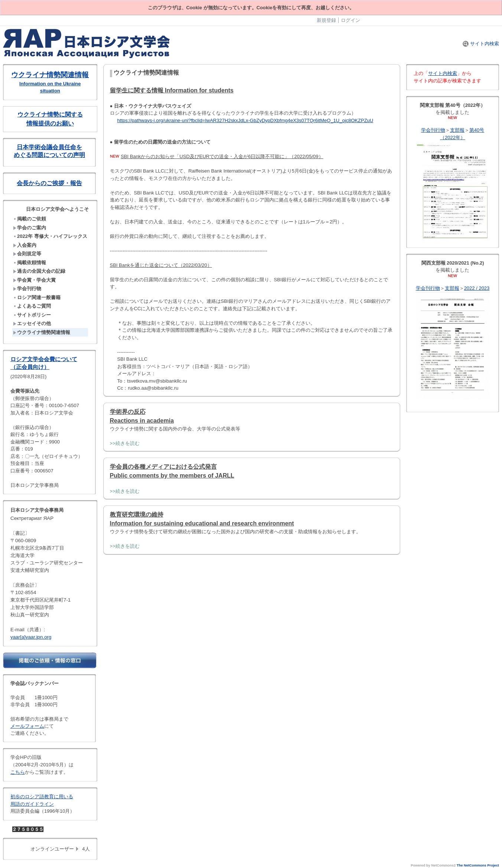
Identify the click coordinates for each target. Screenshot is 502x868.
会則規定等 (27, 254)
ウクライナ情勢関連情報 (50, 75)
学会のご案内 (30, 228)
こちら (18, 772)
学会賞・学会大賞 (34, 280)
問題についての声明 (58, 155)
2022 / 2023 (477, 288)
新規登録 (326, 20)
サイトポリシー (32, 315)
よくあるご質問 (32, 306)
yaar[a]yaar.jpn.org (31, 637)
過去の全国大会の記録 (39, 271)
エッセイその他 (32, 323)
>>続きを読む (125, 443)
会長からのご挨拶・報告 (49, 183)
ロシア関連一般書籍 (37, 297)
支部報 (457, 130)
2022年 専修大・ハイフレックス (50, 236)
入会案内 (25, 245)
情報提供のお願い (50, 123)
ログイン (351, 20)
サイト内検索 (481, 44)
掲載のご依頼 (30, 219)
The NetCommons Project (478, 865)
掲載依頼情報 (30, 263)
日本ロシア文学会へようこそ (57, 209)
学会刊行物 (27, 289)
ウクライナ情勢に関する (50, 114)
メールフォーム (27, 726)
